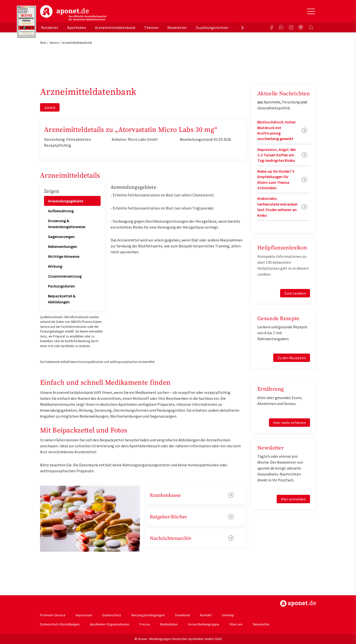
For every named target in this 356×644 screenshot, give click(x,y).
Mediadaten (169, 624)
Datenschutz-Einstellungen (60, 624)
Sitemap (228, 615)
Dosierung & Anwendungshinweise (67, 224)
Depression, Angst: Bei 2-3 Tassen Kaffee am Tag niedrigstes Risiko (277, 155)
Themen (151, 27)
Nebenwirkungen (63, 246)
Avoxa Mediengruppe (204, 624)
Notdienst (50, 27)
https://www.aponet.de (298, 603)
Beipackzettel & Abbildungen (62, 299)
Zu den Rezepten (292, 358)
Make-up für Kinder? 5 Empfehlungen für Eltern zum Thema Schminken (276, 179)
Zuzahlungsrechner (212, 27)
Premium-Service (53, 615)
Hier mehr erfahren (289, 423)
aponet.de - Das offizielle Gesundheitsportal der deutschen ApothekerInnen (73, 13)
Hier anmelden (293, 499)
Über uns (236, 624)
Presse (145, 624)
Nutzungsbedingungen (148, 615)
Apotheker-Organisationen (110, 624)
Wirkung (55, 266)
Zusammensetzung (65, 276)
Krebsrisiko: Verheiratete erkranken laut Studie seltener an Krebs (278, 207)
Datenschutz (112, 615)
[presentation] (243, 27)
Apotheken (77, 27)
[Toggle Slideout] (311, 11)
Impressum (84, 615)
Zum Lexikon (295, 293)
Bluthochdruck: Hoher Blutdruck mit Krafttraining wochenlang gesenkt (277, 130)
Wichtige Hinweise (64, 256)
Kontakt (206, 615)
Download (182, 615)
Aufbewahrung (61, 211)
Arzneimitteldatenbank (115, 27)
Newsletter (177, 27)
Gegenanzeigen (61, 237)
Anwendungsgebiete (66, 201)
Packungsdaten (61, 286)
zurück (50, 107)
